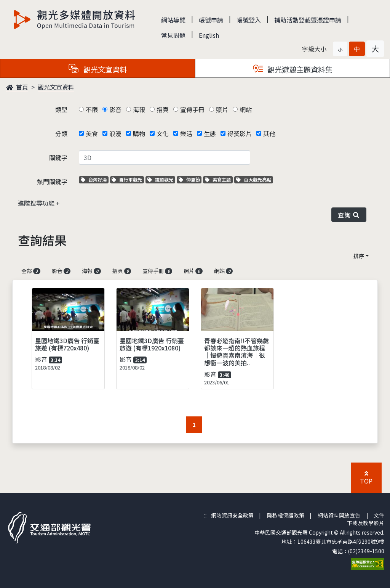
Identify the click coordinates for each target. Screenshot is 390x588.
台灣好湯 (95, 179)
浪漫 (115, 133)
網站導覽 (173, 20)
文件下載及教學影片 (366, 519)
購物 (139, 133)
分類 (61, 133)
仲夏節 (190, 179)
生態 (210, 133)
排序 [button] (359, 256)
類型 (61, 109)
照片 (222, 109)
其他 (269, 133)
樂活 (186, 133)
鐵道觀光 (161, 179)
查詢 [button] (349, 215)
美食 (92, 133)
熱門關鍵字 (52, 182)
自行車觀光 (127, 179)
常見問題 (173, 35)
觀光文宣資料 (56, 87)
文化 (163, 133)
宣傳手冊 (192, 109)
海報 (139, 109)
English (209, 35)
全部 (31, 271)
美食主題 (219, 179)
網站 (246, 109)
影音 (115, 109)
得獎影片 (240, 133)
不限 (92, 109)
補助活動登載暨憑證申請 (308, 20)
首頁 (17, 87)
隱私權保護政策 (286, 515)
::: (206, 515)
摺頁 (163, 109)
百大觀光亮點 (254, 179)
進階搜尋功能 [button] (37, 203)
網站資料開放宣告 (339, 515)
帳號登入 (249, 20)
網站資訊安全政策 (232, 515)
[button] (340, 49)
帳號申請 (211, 20)
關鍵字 (58, 157)
